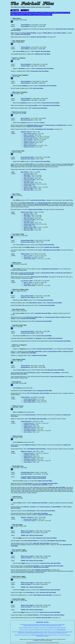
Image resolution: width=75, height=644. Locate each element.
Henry (26, 64)
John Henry (28, 183)
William (48, 33)
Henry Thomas (30, 134)
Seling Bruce (29, 425)
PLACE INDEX (38, 15)
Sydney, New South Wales (35, 209)
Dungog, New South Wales (45, 391)
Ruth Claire (28, 190)
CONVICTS (32, 13)
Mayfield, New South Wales (50, 483)
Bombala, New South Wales (40, 503)
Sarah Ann (26, 533)
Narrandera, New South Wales (51, 105)
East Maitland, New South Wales (45, 129)
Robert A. (28, 135)
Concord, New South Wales (43, 161)
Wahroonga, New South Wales (57, 487)
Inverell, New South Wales (38, 200)
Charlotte (25, 66)
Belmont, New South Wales (44, 618)
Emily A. (28, 144)
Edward (28, 141)
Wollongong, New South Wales (52, 250)
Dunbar (42, 123)
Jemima (30, 415)
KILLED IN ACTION (65, 13)
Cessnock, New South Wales (47, 305)
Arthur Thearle (30, 259)
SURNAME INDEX (24, 13)
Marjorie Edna (29, 184)
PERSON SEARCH (15, 13)
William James (27, 531)
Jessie (28, 432)
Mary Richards (27, 120)
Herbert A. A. (35, 338)
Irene (27, 181)
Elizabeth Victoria (30, 187)
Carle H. (28, 186)
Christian (33, 615)
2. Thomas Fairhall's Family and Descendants (34, 477)
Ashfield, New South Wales (52, 247)
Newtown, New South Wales (39, 37)
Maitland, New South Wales (43, 54)
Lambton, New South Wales (23, 34)
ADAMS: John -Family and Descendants (32, 535)
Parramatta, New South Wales (62, 341)
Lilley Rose (29, 147)
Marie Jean (28, 189)
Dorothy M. (28, 174)
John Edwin (29, 137)
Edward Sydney (30, 402)
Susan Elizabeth (30, 33)
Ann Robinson (60, 33)
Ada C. (28, 139)
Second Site (39, 643)
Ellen (30, 164)
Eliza (31, 592)
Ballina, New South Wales (45, 481)
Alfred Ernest (34, 566)
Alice (31, 373)
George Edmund (27, 157)
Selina (57, 507)
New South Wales (38, 88)
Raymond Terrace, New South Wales (47, 538)
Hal (29, 483)
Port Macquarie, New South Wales (55, 370)
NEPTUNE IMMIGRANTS (54, 13)
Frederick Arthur (30, 138)
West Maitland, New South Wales (57, 541)
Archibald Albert (27, 472)
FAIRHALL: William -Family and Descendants (33, 478)
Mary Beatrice (36, 303)
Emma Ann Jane (28, 159)
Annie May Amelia (35, 352)
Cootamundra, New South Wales (45, 69)
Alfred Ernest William (34, 317)
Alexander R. (29, 429)
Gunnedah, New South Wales (43, 313)
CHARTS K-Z (31, 15)
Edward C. (30, 507)
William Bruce (30, 428)
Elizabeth (33, 125)
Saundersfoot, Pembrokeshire (50, 269)
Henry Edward (31, 541)
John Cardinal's (34, 643)
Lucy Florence (29, 273)
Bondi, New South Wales (39, 169)
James (45, 507)
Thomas (25, 25)
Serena (25, 26)
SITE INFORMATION (47, 15)
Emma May (26, 474)
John (27, 257)
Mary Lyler (28, 178)
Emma (28, 426)
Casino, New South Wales (57, 377)
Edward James (28, 203)
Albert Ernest (30, 145)
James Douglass (30, 400)
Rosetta (25, 367)
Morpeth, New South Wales (43, 51)
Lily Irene (33, 105)
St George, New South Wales (45, 349)
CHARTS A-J (24, 15)
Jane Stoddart (30, 431)
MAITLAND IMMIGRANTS (42, 13)
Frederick (29, 423)
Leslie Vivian (30, 521)
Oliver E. (28, 256)
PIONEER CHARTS (15, 15)
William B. (30, 445)
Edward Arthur (30, 519)
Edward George (30, 180)
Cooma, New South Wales (48, 511)
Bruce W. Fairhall (40, 639)
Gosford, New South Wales (40, 108)
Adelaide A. (29, 142)
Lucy (56, 373)
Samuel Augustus (30, 399)
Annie (27, 177)
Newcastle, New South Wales (42, 543)
